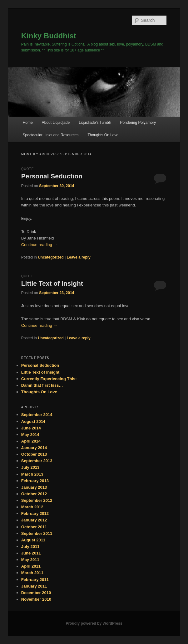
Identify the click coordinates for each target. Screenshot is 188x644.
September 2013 (37, 461)
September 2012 (37, 500)
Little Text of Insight (52, 283)
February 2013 (35, 481)
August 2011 (33, 540)
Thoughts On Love (103, 135)
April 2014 (31, 441)
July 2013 (30, 467)
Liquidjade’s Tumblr (95, 123)
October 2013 (34, 454)
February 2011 (35, 580)
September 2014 (37, 415)
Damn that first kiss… (42, 385)
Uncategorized (51, 257)
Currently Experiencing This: (49, 379)
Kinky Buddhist (49, 36)
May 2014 (30, 435)
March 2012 (32, 507)
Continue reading (39, 245)
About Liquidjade (56, 123)
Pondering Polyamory (138, 123)
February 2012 (35, 513)
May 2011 (30, 560)
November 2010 (36, 599)
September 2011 (37, 533)
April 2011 (31, 566)
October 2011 (34, 527)
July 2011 (30, 547)
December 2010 (36, 593)
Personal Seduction (52, 176)
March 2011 (32, 573)
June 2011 (31, 553)
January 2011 (34, 586)
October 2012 (34, 494)
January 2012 (34, 520)
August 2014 (33, 421)
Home (28, 123)
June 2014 (31, 428)
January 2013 (34, 487)
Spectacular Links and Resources (51, 135)
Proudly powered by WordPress (94, 623)
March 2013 (32, 474)
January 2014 (34, 448)
